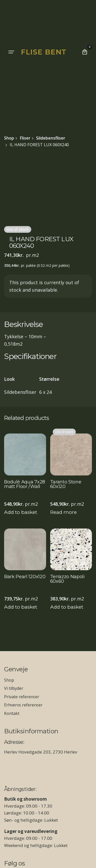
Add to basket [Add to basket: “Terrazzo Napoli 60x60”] (67, 607)
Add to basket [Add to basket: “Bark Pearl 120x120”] (21, 607)
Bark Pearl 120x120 (25, 577)
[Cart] (85, 52)
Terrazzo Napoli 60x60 (67, 579)
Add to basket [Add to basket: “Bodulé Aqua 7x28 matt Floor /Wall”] (21, 512)
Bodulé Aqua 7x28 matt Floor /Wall (25, 484)
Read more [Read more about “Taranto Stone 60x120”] (63, 512)
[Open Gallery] (11, 165)
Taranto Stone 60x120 (66, 484)
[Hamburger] (11, 52)
